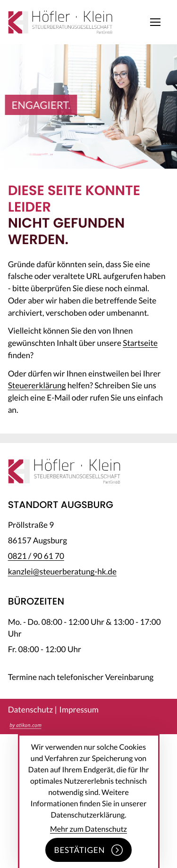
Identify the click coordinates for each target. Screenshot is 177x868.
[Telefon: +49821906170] (36, 556)
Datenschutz (31, 709)
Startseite (140, 343)
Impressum (79, 709)
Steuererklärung (37, 385)
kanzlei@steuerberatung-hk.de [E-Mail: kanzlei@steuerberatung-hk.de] (62, 571)
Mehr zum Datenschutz (88, 829)
